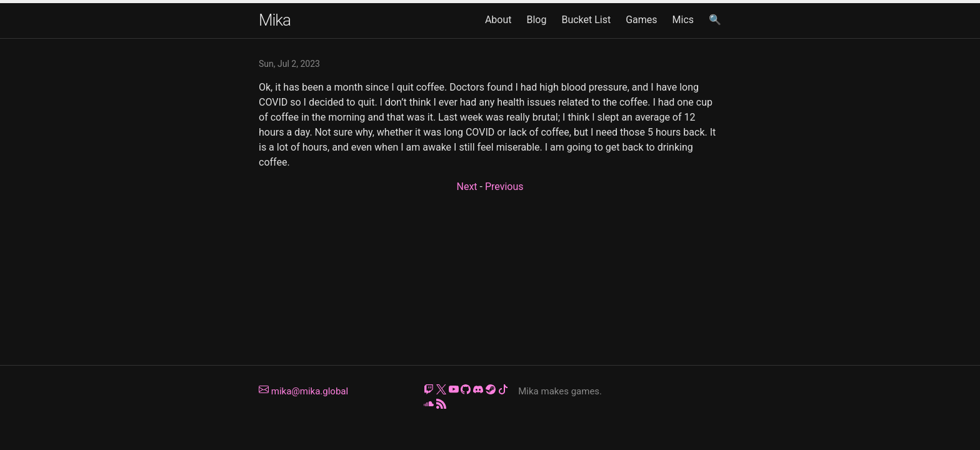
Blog (536, 20)
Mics (683, 20)
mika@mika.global (303, 391)
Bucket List (586, 20)
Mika (275, 20)
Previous (504, 187)
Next (467, 187)
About (498, 20)
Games (641, 20)
